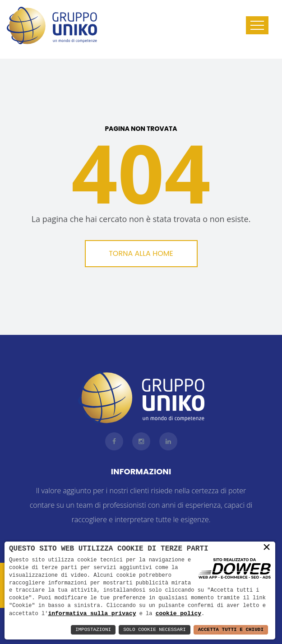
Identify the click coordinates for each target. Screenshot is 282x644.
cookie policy (178, 613)
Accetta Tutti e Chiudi (231, 630)
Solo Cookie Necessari (155, 630)
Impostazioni (93, 630)
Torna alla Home (141, 253)
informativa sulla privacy (92, 613)
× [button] (267, 547)
